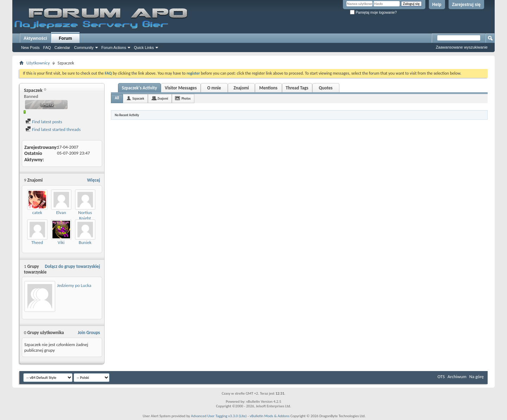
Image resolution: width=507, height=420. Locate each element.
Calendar (62, 48)
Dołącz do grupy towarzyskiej (72, 266)
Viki (61, 242)
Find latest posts (44, 122)
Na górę (477, 377)
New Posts (30, 48)
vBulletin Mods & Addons (270, 416)
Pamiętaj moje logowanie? (373, 12)
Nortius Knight (85, 215)
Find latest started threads (53, 129)
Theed (37, 242)
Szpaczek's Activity (139, 88)
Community (84, 48)
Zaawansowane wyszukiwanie (462, 47)
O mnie (214, 88)
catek (37, 212)
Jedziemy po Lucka (74, 285)
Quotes (326, 88)
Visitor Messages (181, 88)
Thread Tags (297, 88)
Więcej (93, 180)
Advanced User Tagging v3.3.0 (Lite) (219, 416)
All (117, 98)
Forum (65, 38)
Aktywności (35, 38)
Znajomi (241, 88)
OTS (441, 377)
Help (437, 5)
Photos (186, 98)
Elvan (61, 212)
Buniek (85, 242)
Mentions (268, 88)
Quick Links (144, 48)
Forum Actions (114, 48)
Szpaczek (138, 98)
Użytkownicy (38, 63)
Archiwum (457, 377)
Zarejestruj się (466, 5)
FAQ (47, 48)
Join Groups (89, 333)
